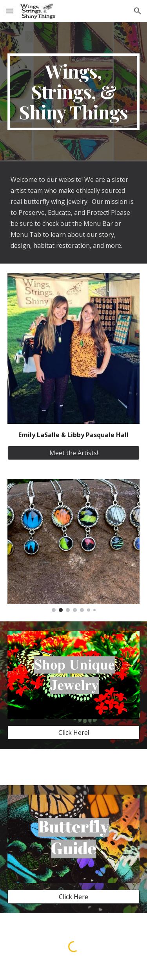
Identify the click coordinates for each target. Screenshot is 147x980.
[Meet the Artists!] (74, 453)
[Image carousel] (74, 545)
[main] (74, 92)
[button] (9, 11)
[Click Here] (74, 897)
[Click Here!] (74, 733)
